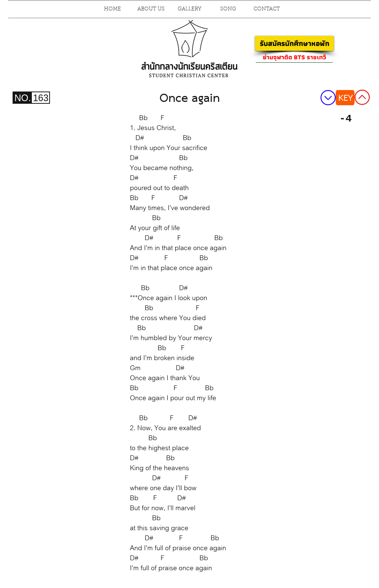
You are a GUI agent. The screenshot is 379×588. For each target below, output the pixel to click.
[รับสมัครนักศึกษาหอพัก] (294, 43)
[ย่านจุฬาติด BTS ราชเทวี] (294, 57)
